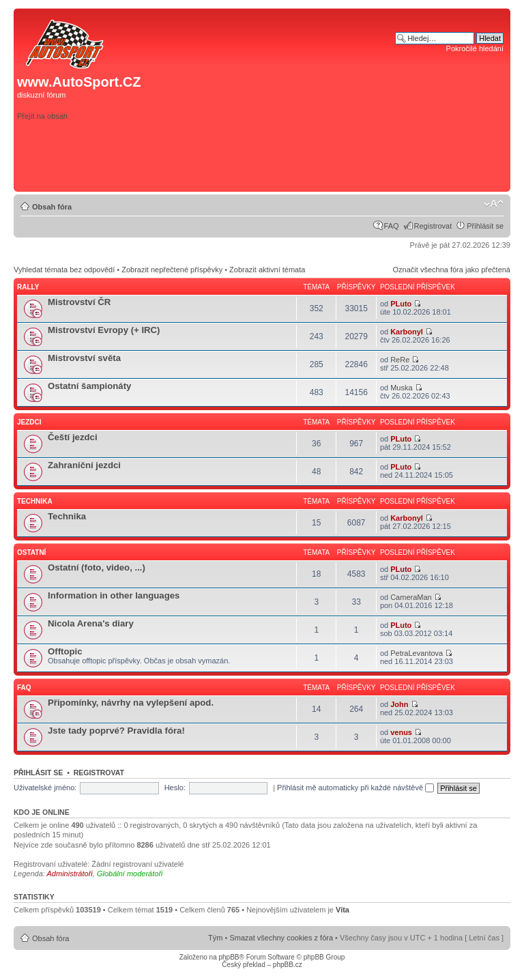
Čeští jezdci (73, 437)
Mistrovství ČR (79, 302)
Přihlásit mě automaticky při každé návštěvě (355, 788)
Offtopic (65, 651)
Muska (401, 388)
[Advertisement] (313, 167)
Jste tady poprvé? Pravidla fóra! (116, 731)
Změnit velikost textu (494, 204)
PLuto (401, 304)
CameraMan (411, 597)
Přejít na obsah (42, 116)
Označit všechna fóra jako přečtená (452, 270)
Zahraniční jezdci (84, 465)
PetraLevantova (417, 653)
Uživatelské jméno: (45, 788)
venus (401, 732)
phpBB (229, 957)
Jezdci (29, 422)
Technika (35, 501)
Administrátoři (70, 874)
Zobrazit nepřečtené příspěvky (172, 270)
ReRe (400, 360)
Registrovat (433, 226)
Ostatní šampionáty (89, 386)
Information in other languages (114, 595)
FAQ (392, 226)
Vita (343, 910)
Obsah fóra (52, 207)
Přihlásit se (485, 226)
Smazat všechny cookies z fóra (281, 938)
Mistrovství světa (84, 358)
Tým (215, 938)
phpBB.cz (288, 965)
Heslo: (175, 788)
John (399, 704)
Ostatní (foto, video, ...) (97, 567)
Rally (28, 287)
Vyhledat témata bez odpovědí (64, 270)
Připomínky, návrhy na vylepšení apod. (131, 703)
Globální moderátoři (130, 874)
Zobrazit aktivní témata (267, 270)
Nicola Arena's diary (91, 623)
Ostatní (31, 552)
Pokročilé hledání (475, 48)
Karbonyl (407, 332)
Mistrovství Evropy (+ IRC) (104, 330)
